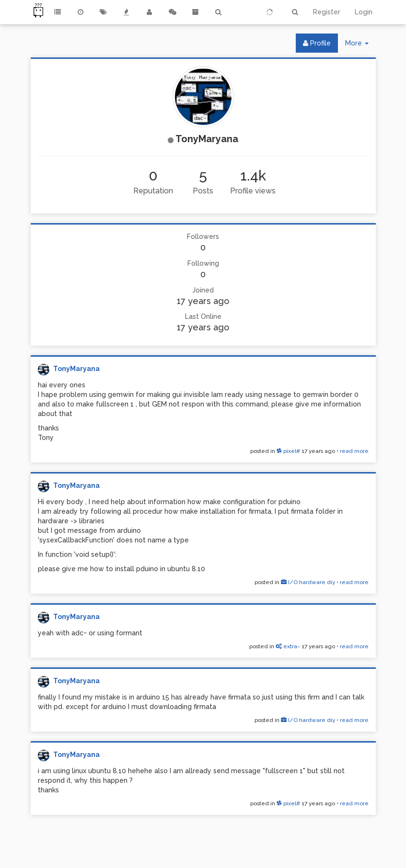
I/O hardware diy (308, 582)
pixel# (288, 451)
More (360, 45)
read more (354, 451)
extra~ (288, 646)
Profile (317, 43)
